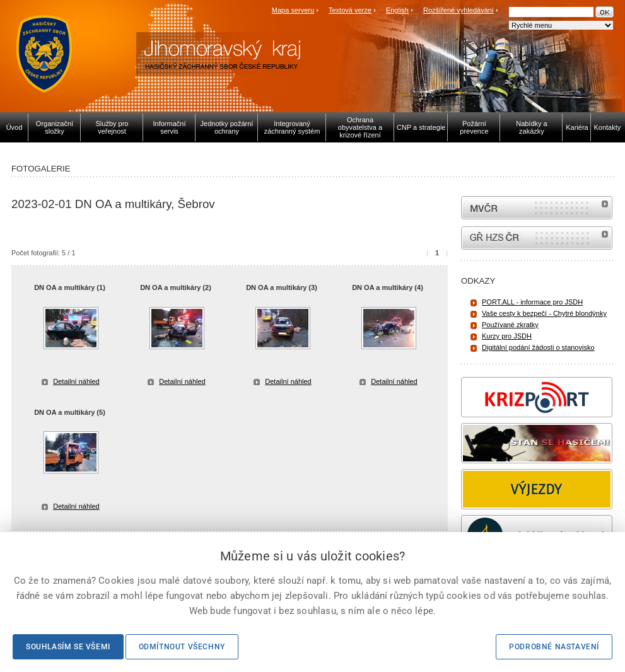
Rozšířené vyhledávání (459, 10)
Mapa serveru (293, 10)
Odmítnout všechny (182, 647)
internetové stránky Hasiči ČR (537, 238)
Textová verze (350, 10)
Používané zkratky (510, 325)
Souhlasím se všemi (68, 647)
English (397, 10)
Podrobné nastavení (554, 647)
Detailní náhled (76, 381)
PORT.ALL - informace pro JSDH (532, 302)
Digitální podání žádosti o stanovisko (538, 347)
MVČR (537, 208)
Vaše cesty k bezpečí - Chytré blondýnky (544, 313)
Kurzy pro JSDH (507, 336)
